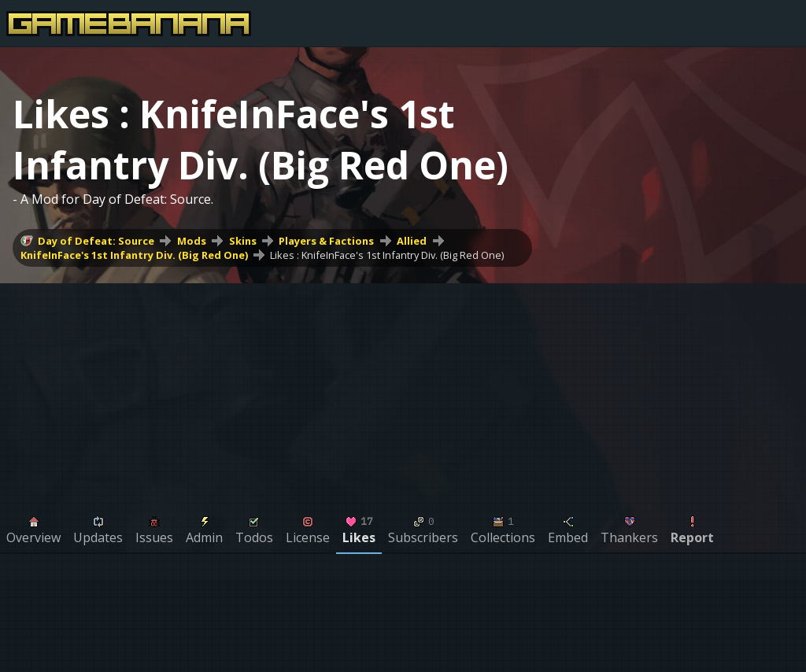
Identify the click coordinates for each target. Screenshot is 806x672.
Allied (412, 241)
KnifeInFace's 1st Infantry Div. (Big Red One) (134, 255)
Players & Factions (326, 241)
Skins (243, 241)
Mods (192, 241)
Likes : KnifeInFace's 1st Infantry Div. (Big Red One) (387, 255)
